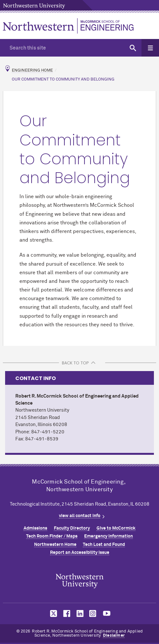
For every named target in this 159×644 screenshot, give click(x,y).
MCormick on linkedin (80, 613)
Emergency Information (108, 536)
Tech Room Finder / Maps (52, 536)
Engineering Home (32, 70)
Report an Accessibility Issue (80, 553)
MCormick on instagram (93, 613)
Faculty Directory (72, 528)
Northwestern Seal (80, 581)
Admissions (35, 528)
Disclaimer (114, 636)
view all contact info (80, 516)
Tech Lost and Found (104, 545)
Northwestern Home (55, 545)
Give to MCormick (116, 528)
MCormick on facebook (66, 613)
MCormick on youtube (107, 613)
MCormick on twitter (52, 613)
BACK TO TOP (75, 363)
